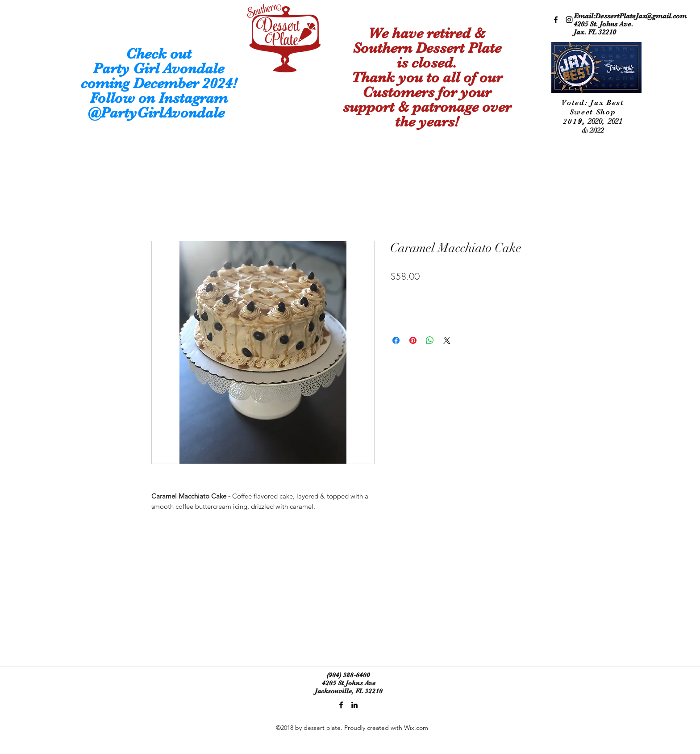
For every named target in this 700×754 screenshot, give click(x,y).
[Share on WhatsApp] (430, 340)
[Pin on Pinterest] (413, 340)
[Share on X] (447, 340)
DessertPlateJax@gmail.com (641, 16)
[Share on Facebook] (396, 340)
